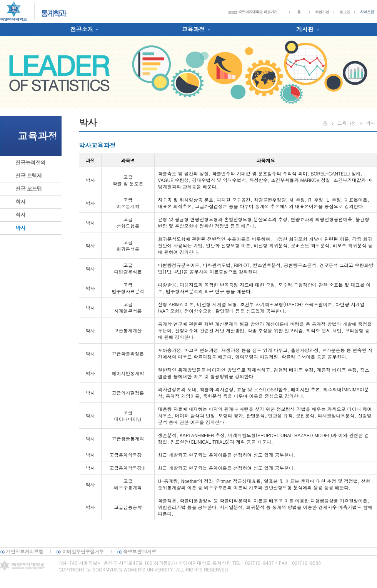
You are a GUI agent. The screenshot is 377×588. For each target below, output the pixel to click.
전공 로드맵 (29, 189)
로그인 (344, 12)
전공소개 (82, 29)
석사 (20, 215)
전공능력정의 (30, 162)
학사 (20, 202)
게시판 (305, 29)
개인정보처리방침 (25, 551)
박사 (20, 228)
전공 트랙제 (29, 175)
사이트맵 (367, 12)
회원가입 (322, 12)
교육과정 (193, 29)
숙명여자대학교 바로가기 (253, 12)
